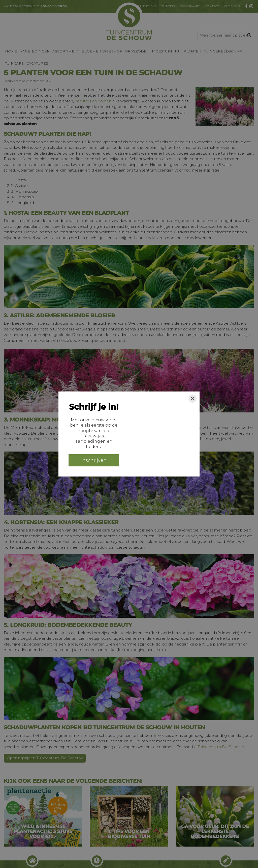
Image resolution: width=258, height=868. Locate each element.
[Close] (192, 399)
